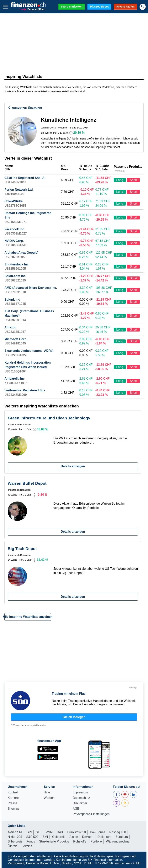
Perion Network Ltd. (19, 190)
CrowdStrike (13, 201)
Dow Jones (98, 832)
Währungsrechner (118, 841)
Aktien (74, 837)
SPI (29, 832)
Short (133, 180)
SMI (45, 837)
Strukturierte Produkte (54, 841)
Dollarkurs (104, 837)
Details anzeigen (73, 466)
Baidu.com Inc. (15, 276)
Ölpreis (13, 846)
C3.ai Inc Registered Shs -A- (25, 178)
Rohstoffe (80, 841)
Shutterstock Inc (16, 264)
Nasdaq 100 (118, 832)
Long (120, 180)
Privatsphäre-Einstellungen (91, 814)
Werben (49, 798)
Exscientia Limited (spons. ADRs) (29, 351)
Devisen (88, 837)
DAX (60, 832)
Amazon (10, 327)
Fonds (31, 841)
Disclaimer (80, 803)
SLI (38, 832)
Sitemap (13, 809)
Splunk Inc (12, 300)
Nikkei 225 (15, 837)
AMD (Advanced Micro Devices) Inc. (31, 288)
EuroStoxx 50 (77, 832)
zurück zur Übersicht (25, 108)
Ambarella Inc (15, 379)
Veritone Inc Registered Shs (25, 390)
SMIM (49, 832)
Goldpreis (59, 837)
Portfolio (96, 841)
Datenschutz (81, 798)
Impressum (80, 792)
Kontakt (13, 792)
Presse (13, 803)
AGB (76, 809)
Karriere (13, 798)
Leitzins (27, 846)
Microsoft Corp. (16, 339)
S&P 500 (32, 837)
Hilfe (47, 792)
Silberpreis (15, 841)
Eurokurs (122, 837)
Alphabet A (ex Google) (21, 253)
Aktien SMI (15, 832)
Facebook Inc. (15, 229)
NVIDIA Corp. (14, 241)
